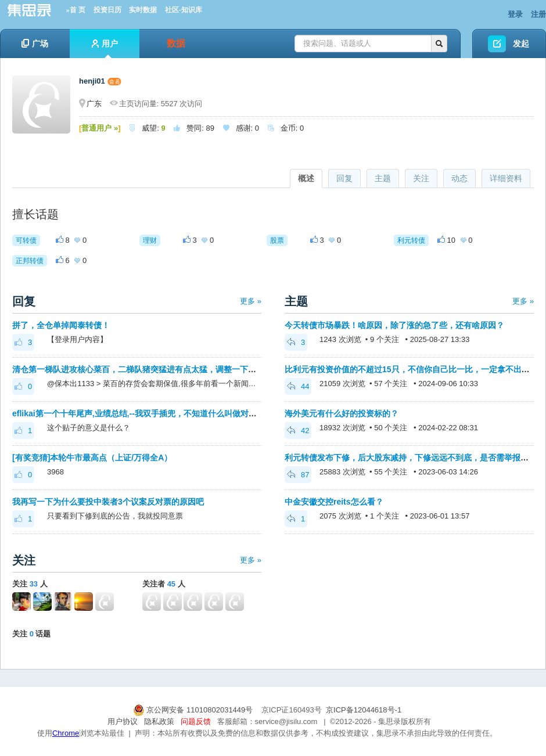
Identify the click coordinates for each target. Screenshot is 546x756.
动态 (459, 178)
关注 (421, 178)
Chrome (66, 733)
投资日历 (107, 10)
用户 (105, 48)
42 (298, 431)
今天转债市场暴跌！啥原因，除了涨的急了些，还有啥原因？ (394, 325)
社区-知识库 (184, 10)
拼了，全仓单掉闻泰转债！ (61, 325)
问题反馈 (196, 721)
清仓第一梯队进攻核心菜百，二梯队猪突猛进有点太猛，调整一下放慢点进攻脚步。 (163, 369)
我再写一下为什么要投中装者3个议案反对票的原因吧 (108, 502)
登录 (515, 14)
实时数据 (143, 10)
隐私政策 (159, 721)
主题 (383, 178)
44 (298, 386)
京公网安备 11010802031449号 (194, 710)
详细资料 (506, 178)
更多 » (251, 301)
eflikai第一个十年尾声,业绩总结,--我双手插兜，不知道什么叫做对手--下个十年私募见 (166, 413)
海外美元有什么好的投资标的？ (342, 413)
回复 (344, 178)
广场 (35, 44)
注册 (538, 14)
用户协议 (123, 721)
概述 (306, 178)
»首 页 (76, 10)
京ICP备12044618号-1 (364, 710)
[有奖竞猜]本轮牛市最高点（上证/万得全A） (92, 458)
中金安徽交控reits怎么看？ (334, 502)
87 (298, 475)
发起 (521, 44)
